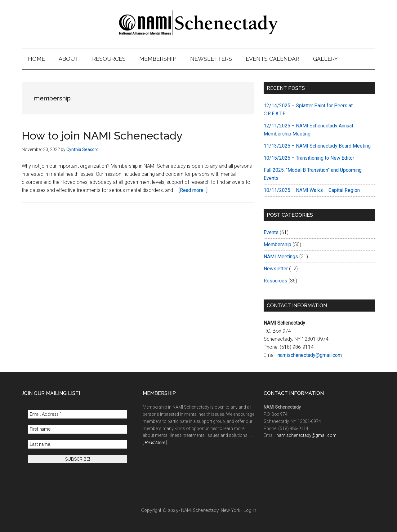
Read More (155, 442)
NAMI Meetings (281, 257)
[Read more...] (193, 190)
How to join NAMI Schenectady (102, 135)
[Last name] (78, 444)
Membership (277, 244)
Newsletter (276, 269)
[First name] (78, 429)
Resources (275, 281)
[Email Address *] (78, 414)
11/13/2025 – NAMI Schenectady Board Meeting (317, 146)
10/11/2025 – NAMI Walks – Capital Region (312, 190)
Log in (250, 510)
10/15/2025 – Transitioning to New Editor (309, 158)
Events (271, 232)
